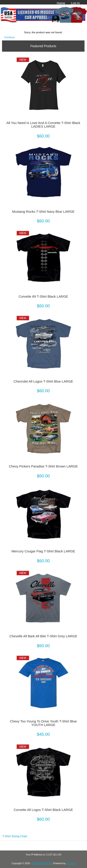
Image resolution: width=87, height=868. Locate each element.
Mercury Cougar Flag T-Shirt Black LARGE (43, 551)
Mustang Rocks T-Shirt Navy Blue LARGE (43, 212)
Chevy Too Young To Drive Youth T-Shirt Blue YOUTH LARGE (43, 723)
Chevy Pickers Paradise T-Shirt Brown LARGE (43, 466)
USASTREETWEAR (41, 863)
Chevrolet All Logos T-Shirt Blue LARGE (43, 381)
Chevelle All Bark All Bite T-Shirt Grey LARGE (43, 636)
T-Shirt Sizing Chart (15, 836)
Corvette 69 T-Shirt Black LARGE (43, 297)
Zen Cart (71, 863)
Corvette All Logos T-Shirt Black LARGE (43, 810)
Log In (75, 3)
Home (61, 3)
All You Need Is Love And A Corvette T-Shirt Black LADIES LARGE (43, 125)
